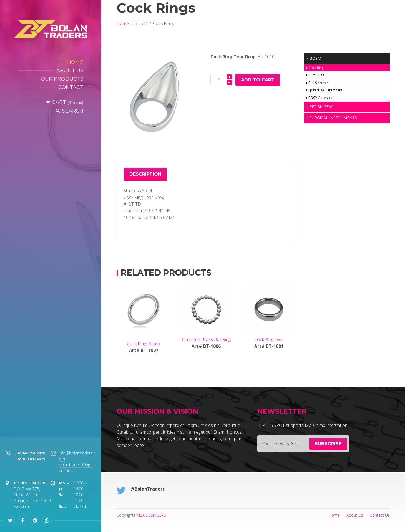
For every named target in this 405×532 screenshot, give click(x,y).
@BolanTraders (148, 489)
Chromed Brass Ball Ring (206, 339)
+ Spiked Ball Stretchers (324, 90)
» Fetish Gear (320, 107)
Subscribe (328, 444)
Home (123, 23)
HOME (75, 62)
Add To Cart (258, 80)
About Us (70, 71)
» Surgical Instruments (332, 118)
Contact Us (380, 515)
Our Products (62, 79)
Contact (71, 87)
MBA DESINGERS (151, 515)
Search (73, 111)
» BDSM (314, 58)
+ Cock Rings (315, 68)
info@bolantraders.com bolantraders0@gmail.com (77, 462)
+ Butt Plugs (315, 75)
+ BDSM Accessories (321, 98)
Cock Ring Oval (269, 339)
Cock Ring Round (144, 344)
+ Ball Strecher (317, 83)
